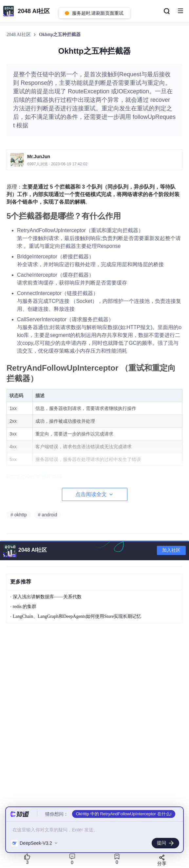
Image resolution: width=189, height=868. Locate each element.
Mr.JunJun (39, 157)
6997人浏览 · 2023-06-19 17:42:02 (57, 164)
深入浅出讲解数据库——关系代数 (47, 597)
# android (47, 515)
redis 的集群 (25, 607)
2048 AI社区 (19, 35)
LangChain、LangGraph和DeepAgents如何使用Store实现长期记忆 (77, 616)
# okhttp (19, 515)
